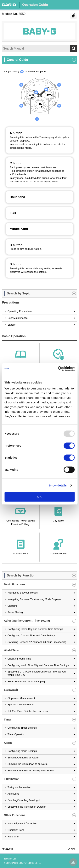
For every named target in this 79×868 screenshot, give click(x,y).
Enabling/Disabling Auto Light (24, 800)
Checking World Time (19, 659)
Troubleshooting (58, 554)
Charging (13, 606)
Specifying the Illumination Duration (27, 807)
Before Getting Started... (21, 364)
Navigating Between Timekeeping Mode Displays (34, 599)
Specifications (21, 554)
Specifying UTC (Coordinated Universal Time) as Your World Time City (37, 673)
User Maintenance (18, 318)
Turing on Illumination (19, 787)
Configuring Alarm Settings (22, 751)
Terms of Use (10, 859)
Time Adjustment (58, 364)
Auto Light (13, 794)
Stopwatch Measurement (21, 698)
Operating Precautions (20, 311)
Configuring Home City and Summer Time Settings (35, 629)
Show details (58, 485)
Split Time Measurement (21, 705)
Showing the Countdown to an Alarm (28, 764)
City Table (58, 521)
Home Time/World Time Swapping (26, 681)
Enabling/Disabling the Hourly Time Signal (31, 771)
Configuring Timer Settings (22, 728)
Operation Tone (16, 830)
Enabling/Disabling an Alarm (23, 758)
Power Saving (15, 612)
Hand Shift (13, 837)
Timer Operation (16, 734)
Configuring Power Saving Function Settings (21, 522)
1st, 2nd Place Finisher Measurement (28, 711)
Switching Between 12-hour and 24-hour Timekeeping (37, 642)
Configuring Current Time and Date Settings (31, 635)
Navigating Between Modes (23, 593)
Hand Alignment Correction (22, 823)
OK (39, 497)
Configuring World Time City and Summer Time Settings (38, 665)
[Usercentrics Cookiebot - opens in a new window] (58, 369)
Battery (11, 325)
